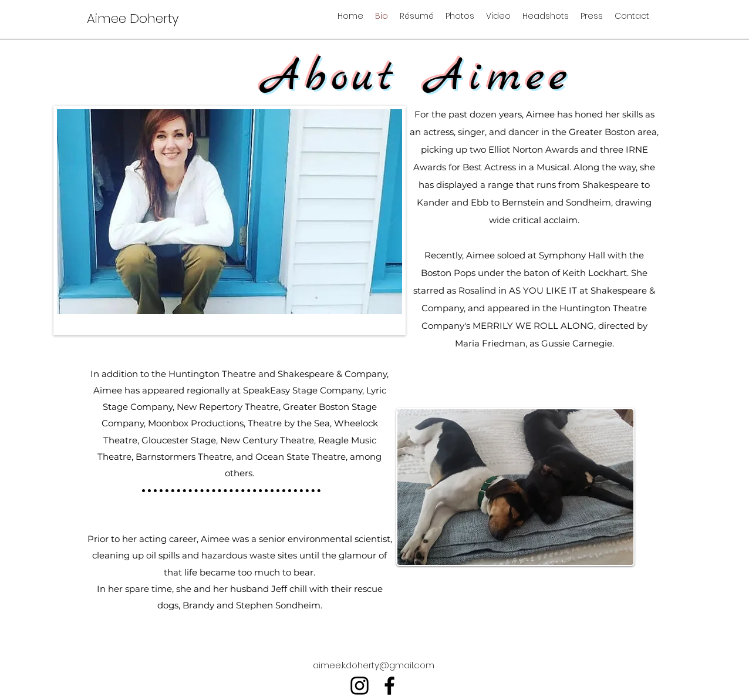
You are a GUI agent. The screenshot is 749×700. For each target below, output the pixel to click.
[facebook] (389, 686)
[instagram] (360, 686)
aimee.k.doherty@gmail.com (374, 665)
